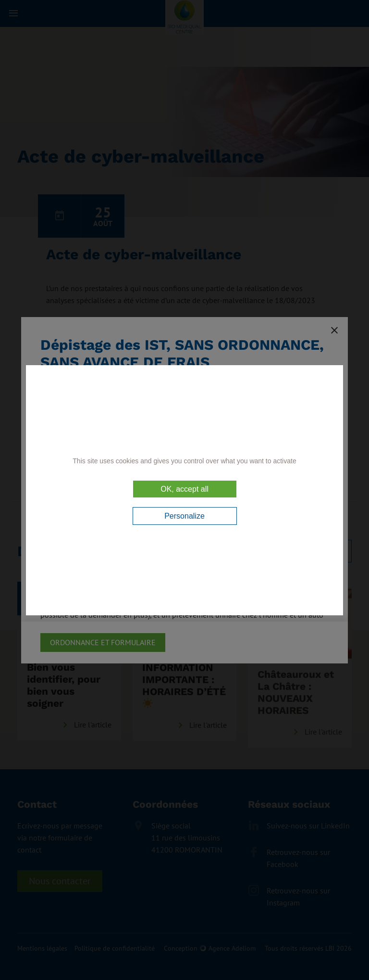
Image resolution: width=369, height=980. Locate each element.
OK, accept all (184, 489)
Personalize (184, 516)
